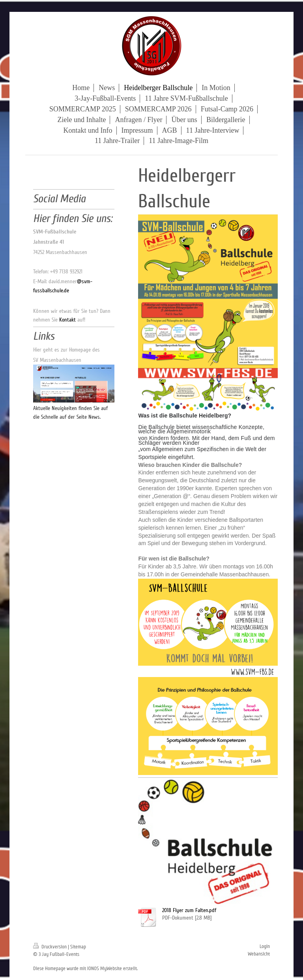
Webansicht (259, 954)
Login (265, 946)
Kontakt (67, 320)
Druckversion (50, 947)
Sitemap (78, 947)
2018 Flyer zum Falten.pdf (189, 910)
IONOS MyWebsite (105, 969)
